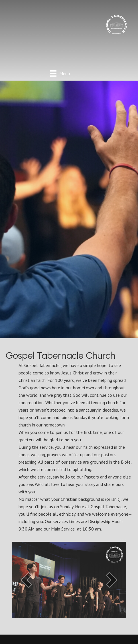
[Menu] (60, 73)
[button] (26, 580)
